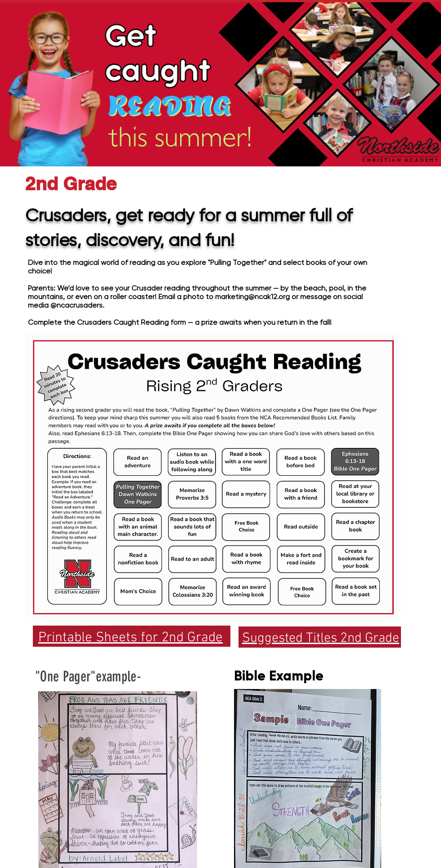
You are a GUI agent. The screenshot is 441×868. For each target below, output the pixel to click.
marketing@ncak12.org (252, 297)
